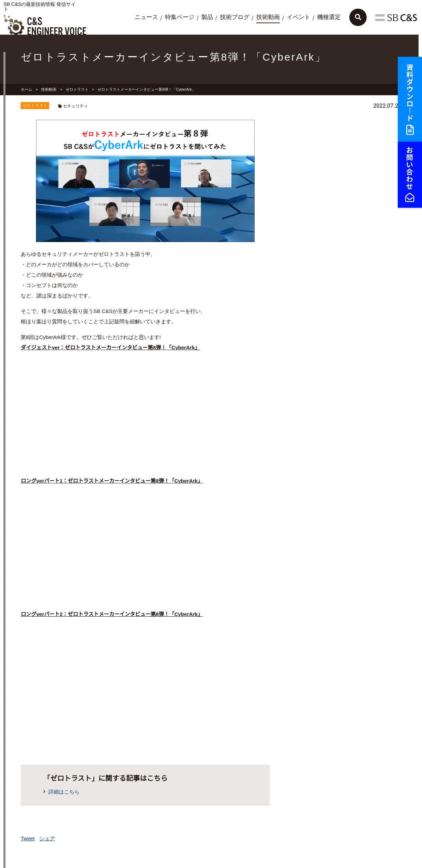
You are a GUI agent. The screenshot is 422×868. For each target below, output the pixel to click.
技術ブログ (235, 17)
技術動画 (268, 17)
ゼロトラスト (77, 89)
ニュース (146, 17)
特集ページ (180, 17)
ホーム (26, 89)
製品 (207, 17)
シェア (47, 838)
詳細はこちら (67, 792)
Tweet (28, 838)
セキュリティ (75, 106)
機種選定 (329, 17)
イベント (299, 17)
